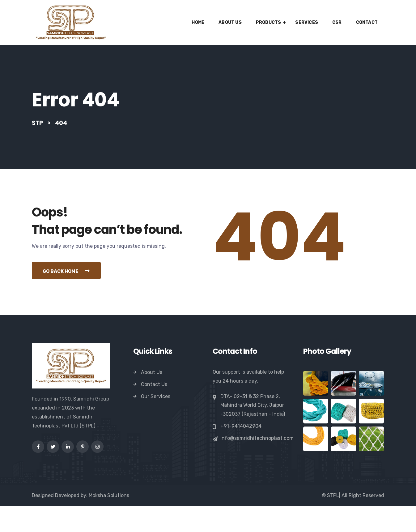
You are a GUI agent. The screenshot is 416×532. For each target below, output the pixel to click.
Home (198, 22)
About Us (230, 22)
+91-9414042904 (241, 452)
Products (269, 22)
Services (307, 22)
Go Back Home (68, 296)
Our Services (156, 422)
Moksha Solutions (109, 521)
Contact (367, 22)
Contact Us (154, 410)
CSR (337, 22)
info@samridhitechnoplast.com (257, 464)
